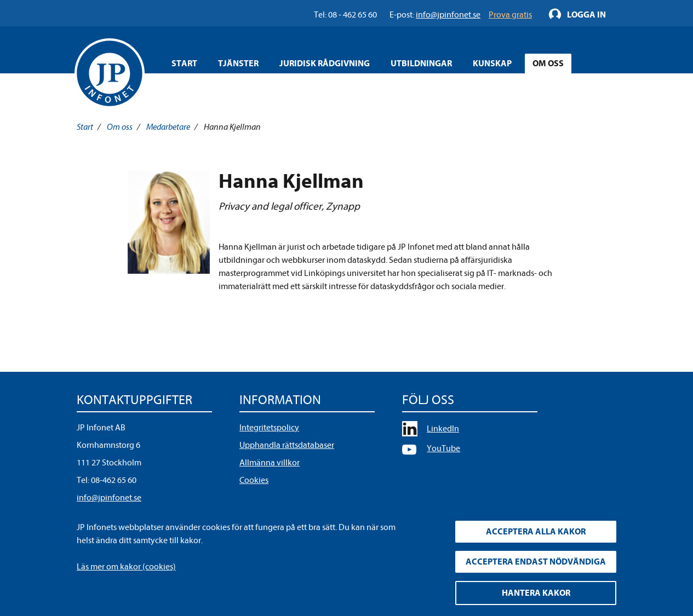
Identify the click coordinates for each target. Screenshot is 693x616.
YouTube (443, 448)
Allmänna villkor (270, 463)
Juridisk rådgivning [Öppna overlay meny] (325, 64)
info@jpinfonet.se (109, 498)
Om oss (120, 127)
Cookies (254, 480)
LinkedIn (443, 429)
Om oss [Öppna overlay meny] (548, 64)
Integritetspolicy (269, 428)
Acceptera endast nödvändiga (536, 562)
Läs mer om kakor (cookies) (126, 567)
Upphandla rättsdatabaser (287, 445)
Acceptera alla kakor (536, 532)
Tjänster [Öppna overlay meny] (238, 64)
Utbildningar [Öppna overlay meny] (421, 64)
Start (184, 64)
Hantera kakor (536, 593)
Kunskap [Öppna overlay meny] (492, 64)
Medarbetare (168, 127)
